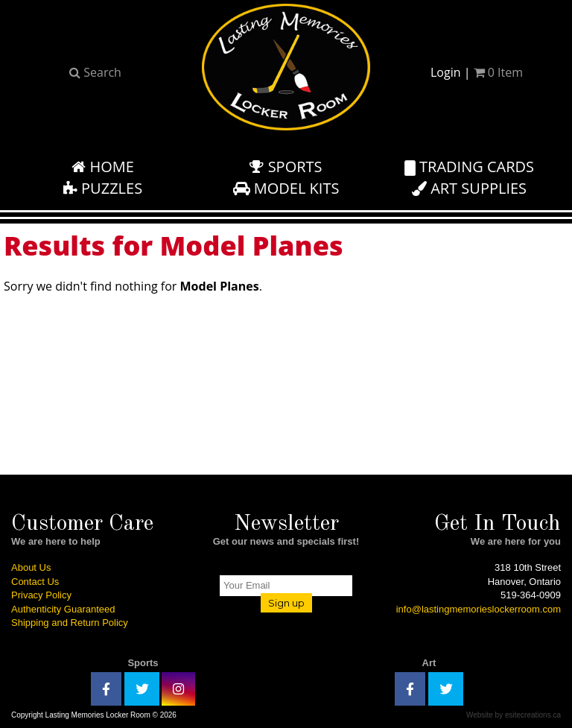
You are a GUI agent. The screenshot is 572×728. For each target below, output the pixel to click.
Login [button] (446, 72)
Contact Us (35, 582)
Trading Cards (469, 167)
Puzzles (103, 188)
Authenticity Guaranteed (63, 609)
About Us (31, 567)
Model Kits (286, 188)
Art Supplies (469, 188)
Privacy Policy (41, 595)
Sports (286, 167)
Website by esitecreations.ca (514, 715)
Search (95, 72)
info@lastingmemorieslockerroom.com (479, 609)
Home (103, 167)
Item (498, 72)
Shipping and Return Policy (70, 623)
